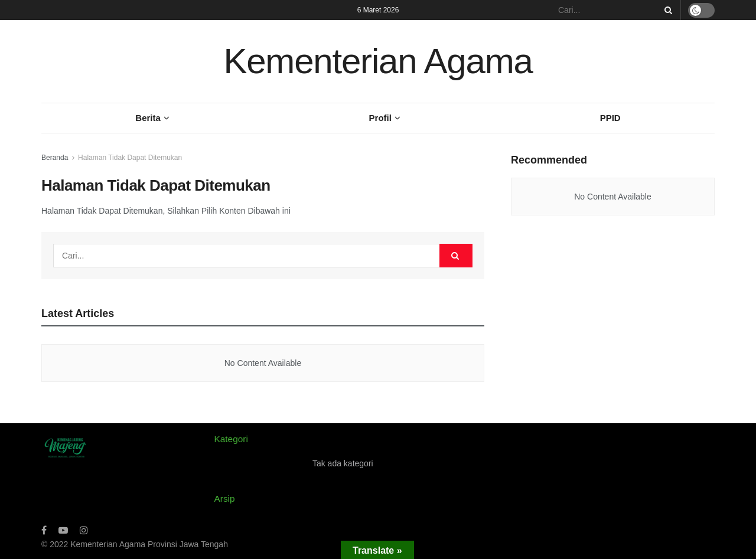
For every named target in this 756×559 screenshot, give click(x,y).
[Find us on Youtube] (63, 530)
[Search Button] (666, 10)
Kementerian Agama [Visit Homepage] (378, 61)
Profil (380, 118)
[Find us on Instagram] (84, 530)
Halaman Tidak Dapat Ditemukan (130, 158)
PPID (610, 118)
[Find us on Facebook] (44, 530)
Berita (148, 118)
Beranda (55, 158)
